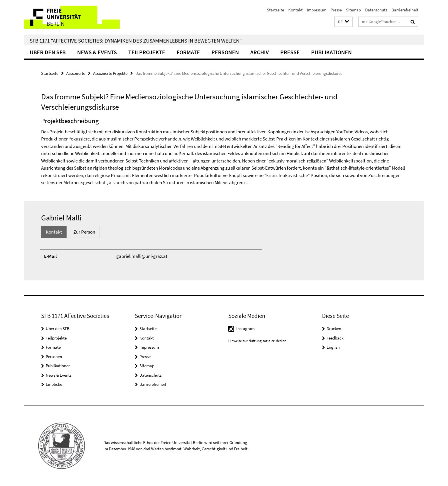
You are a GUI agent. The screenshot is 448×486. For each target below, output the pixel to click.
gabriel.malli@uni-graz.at (142, 256)
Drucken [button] (334, 329)
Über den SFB (48, 52)
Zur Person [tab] (84, 232)
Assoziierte (76, 73)
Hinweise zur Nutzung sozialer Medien (257, 341)
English (333, 347)
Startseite (275, 10)
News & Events (97, 52)
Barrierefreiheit (405, 10)
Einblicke (54, 384)
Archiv (260, 52)
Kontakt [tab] (54, 232)
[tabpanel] (224, 256)
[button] (343, 22)
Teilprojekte (147, 52)
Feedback (335, 338)
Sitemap (353, 10)
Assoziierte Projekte (110, 73)
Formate (188, 52)
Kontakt (295, 10)
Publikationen (331, 52)
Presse (336, 10)
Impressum (317, 10)
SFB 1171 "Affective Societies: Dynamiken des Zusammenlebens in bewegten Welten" (136, 41)
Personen (225, 52)
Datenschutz (376, 10)
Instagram (245, 329)
